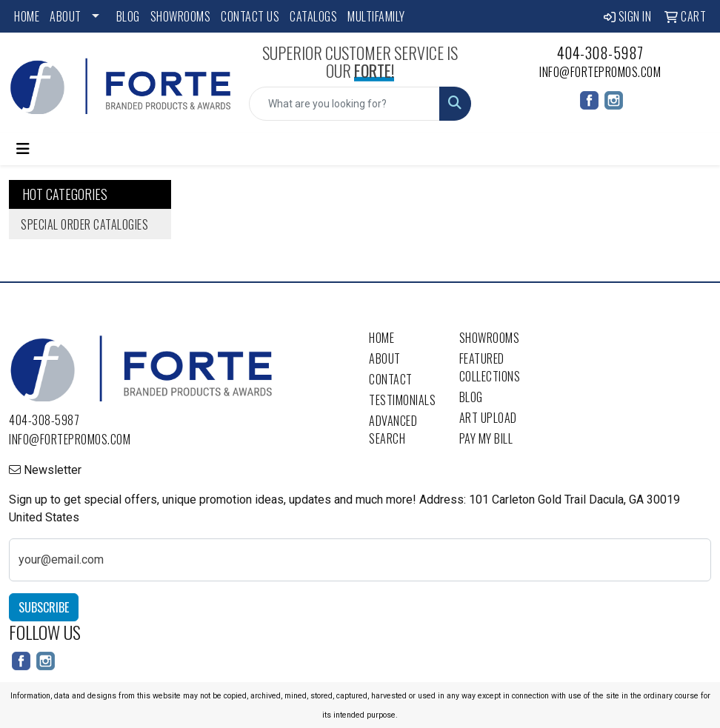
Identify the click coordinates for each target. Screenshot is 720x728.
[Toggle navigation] (23, 149)
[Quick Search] (344, 104)
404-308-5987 (600, 53)
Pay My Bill (486, 438)
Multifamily (376, 16)
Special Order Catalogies (84, 224)
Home (27, 16)
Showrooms (181, 16)
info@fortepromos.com (600, 72)
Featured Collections (490, 367)
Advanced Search (393, 430)
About (66, 16)
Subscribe (44, 607)
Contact (391, 379)
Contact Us (250, 16)
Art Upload (488, 418)
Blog (128, 16)
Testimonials (402, 400)
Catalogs (313, 16)
